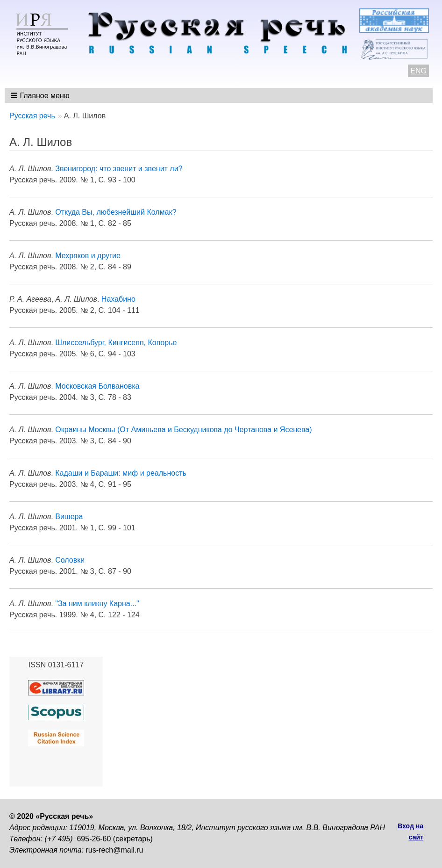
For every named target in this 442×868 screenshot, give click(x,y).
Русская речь (32, 116)
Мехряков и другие (88, 256)
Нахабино (118, 299)
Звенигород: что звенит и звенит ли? (119, 169)
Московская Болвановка (97, 386)
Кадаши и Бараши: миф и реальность (121, 473)
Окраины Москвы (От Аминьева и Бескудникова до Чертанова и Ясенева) (183, 430)
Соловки (70, 560)
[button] (41, 95)
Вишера (69, 517)
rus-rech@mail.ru (115, 850)
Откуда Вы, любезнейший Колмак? (116, 212)
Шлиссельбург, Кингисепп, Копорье (116, 343)
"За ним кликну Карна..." (97, 604)
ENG (418, 71)
